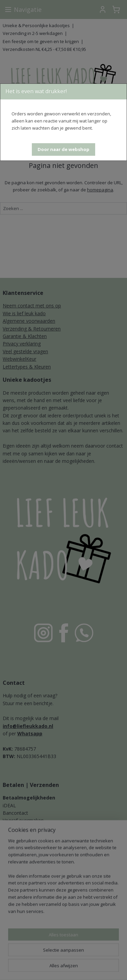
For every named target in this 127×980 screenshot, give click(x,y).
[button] (63, 149)
